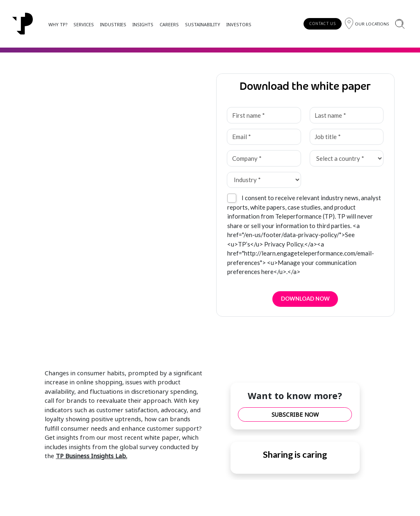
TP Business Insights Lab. (91, 456)
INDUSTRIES (113, 24)
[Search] (400, 24)
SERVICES (84, 24)
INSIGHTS (143, 24)
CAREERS (169, 24)
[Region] (367, 24)
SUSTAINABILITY (203, 24)
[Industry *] (264, 180)
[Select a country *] (347, 158)
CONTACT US (323, 24)
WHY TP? (58, 24)
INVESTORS (239, 24)
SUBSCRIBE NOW (295, 414)
